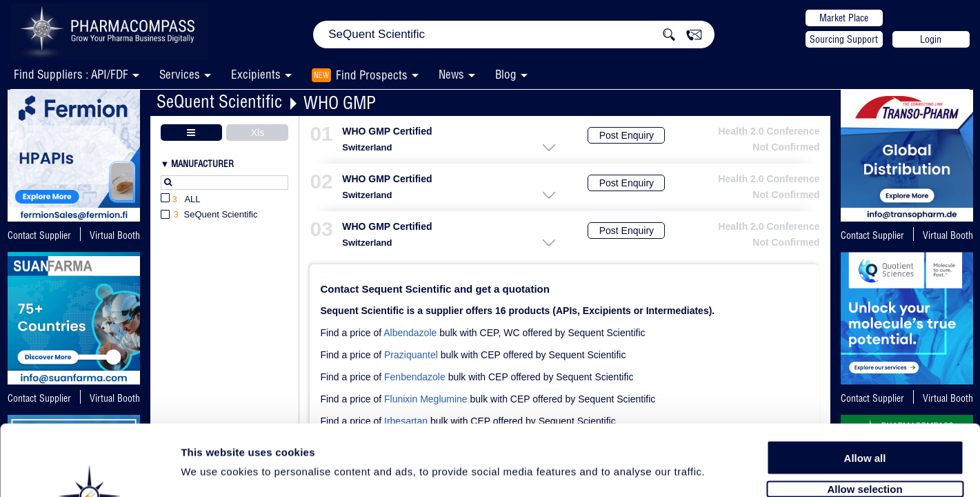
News (451, 74)
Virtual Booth (115, 235)
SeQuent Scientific (219, 101)
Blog (506, 74)
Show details (724, 470)
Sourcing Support (844, 39)
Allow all (865, 381)
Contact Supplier (39, 235)
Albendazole (410, 333)
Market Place (844, 18)
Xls (258, 133)
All (181, 200)
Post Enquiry (627, 135)
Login (931, 39)
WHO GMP (340, 103)
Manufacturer (202, 164)
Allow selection (864, 412)
